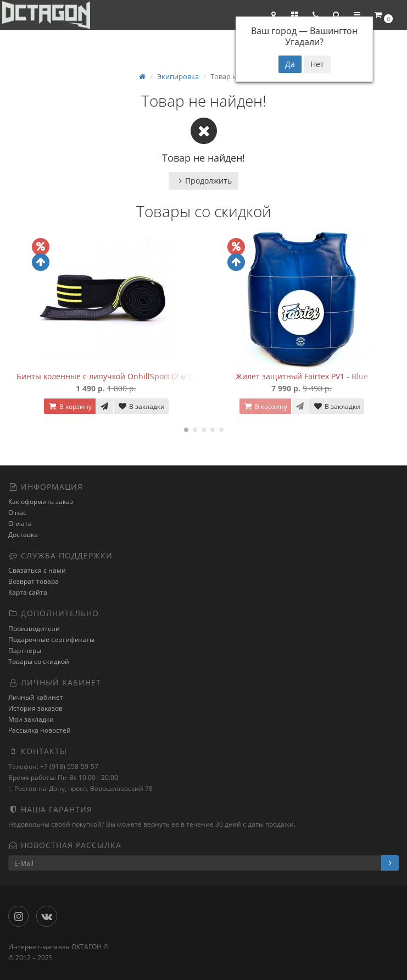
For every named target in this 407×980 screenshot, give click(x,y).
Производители (34, 629)
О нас (17, 513)
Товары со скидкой (39, 661)
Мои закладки (31, 719)
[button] (336, 15)
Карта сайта (28, 592)
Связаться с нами (37, 570)
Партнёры (25, 650)
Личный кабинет (36, 697)
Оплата (20, 524)
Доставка (23, 535)
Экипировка (178, 76)
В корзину (70, 406)
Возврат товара (34, 581)
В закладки (141, 406)
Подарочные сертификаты (51, 640)
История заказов (35, 708)
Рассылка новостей (40, 730)
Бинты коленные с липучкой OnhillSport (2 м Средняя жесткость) (140, 376)
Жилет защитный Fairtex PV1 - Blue (302, 376)
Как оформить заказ (41, 502)
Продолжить (203, 181)
